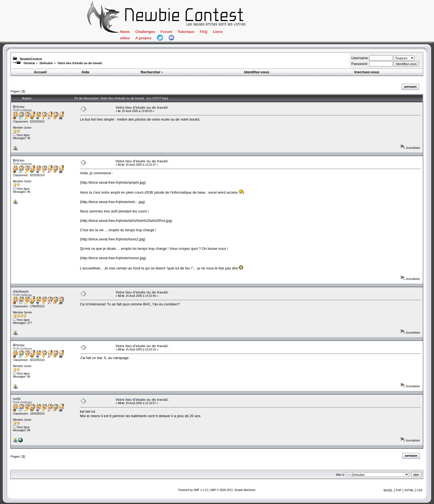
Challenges (145, 32)
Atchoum (21, 291)
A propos (143, 38)
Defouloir (46, 63)
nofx (17, 399)
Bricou (19, 107)
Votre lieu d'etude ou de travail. (80, 63)
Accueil (40, 72)
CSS (419, 490)
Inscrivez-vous (367, 72)
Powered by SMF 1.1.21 (193, 490)
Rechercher (152, 72)
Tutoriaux (186, 32)
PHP (399, 490)
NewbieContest (31, 59)
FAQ (204, 32)
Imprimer (410, 87)
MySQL (388, 490)
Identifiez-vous (257, 72)
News (125, 32)
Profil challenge (22, 110)
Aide (85, 72)
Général (29, 63)
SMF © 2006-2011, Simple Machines (233, 490)
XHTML (409, 490)
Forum (166, 32)
